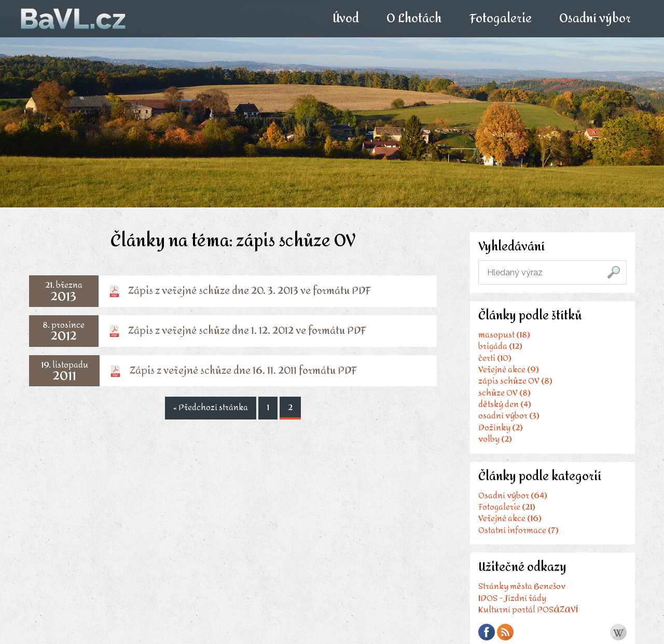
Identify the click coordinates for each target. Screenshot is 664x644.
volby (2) (495, 439)
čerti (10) (495, 358)
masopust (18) (504, 335)
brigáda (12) (500, 346)
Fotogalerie (500, 19)
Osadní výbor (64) (513, 495)
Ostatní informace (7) (518, 530)
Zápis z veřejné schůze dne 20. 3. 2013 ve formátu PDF (250, 291)
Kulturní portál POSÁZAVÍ (528, 610)
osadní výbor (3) (509, 416)
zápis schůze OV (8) (515, 381)
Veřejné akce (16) (510, 518)
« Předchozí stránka (211, 407)
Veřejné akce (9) (509, 369)
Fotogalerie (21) (507, 507)
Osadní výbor (594, 19)
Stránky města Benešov (522, 586)
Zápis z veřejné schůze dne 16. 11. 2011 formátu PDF (243, 370)
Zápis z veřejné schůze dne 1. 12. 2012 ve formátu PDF (247, 331)
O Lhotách (414, 19)
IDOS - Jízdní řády (512, 598)
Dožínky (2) (501, 428)
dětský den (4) (505, 404)
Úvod (346, 19)
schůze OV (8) (504, 393)
